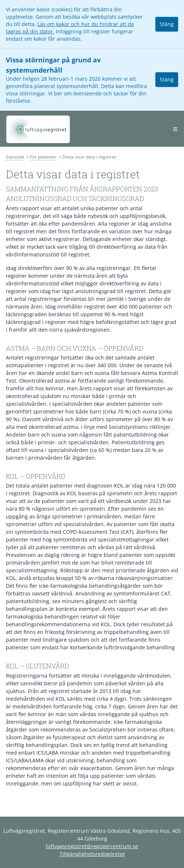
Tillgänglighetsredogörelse (92, 854)
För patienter (43, 157)
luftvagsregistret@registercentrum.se (92, 846)
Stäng (167, 24)
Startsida (15, 157)
